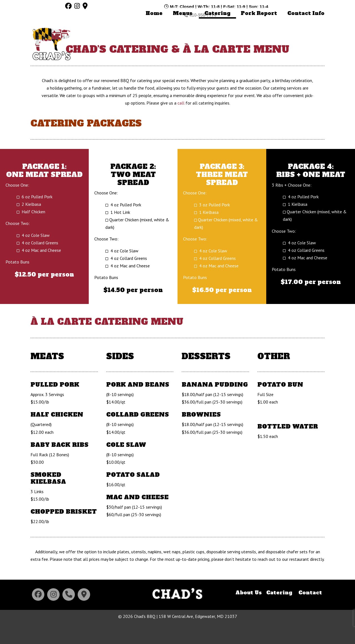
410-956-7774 (308, 7)
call (181, 125)
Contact (310, 615)
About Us (249, 615)
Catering (279, 615)
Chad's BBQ (51, 36)
